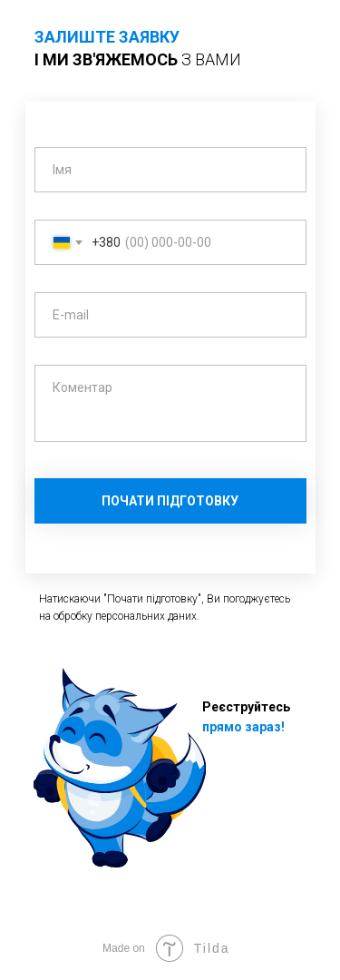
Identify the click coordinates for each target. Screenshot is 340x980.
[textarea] (170, 403)
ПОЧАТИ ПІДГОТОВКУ (170, 501)
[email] (170, 315)
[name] (170, 170)
